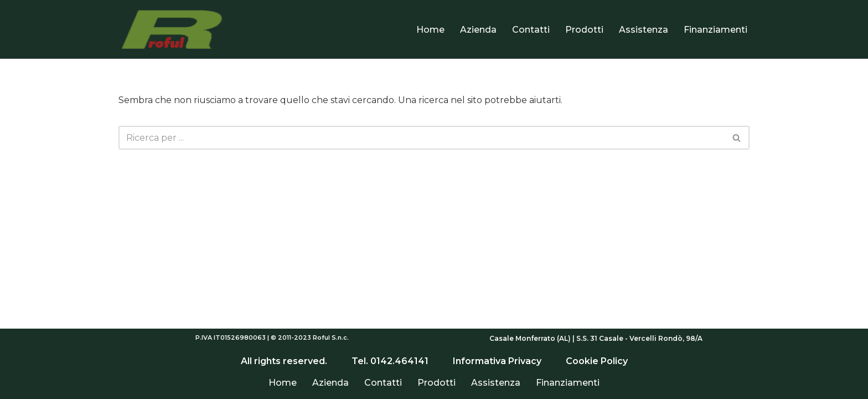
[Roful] (174, 29)
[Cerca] (422, 138)
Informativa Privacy (497, 361)
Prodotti (584, 30)
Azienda (478, 30)
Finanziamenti (715, 30)
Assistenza (644, 30)
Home (430, 30)
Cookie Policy (596, 361)
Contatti (531, 30)
